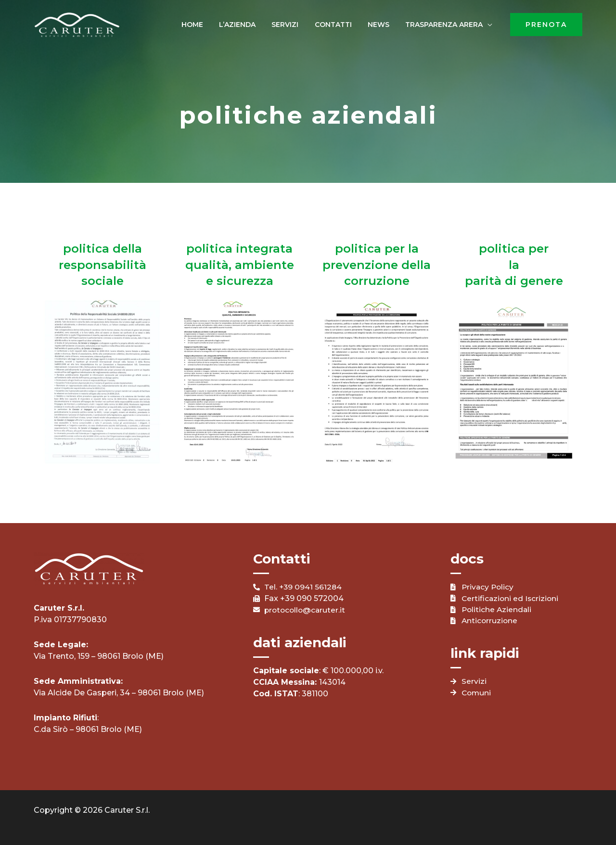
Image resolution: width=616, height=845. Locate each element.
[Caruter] (77, 24)
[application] (490, 25)
